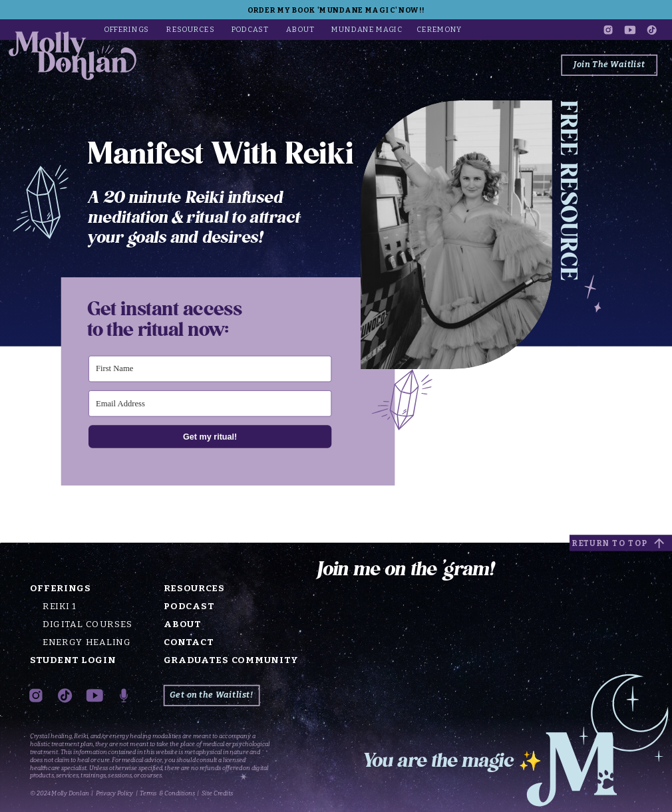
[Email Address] (210, 404)
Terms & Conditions (167, 794)
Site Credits (217, 794)
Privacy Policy (114, 794)
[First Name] (210, 368)
